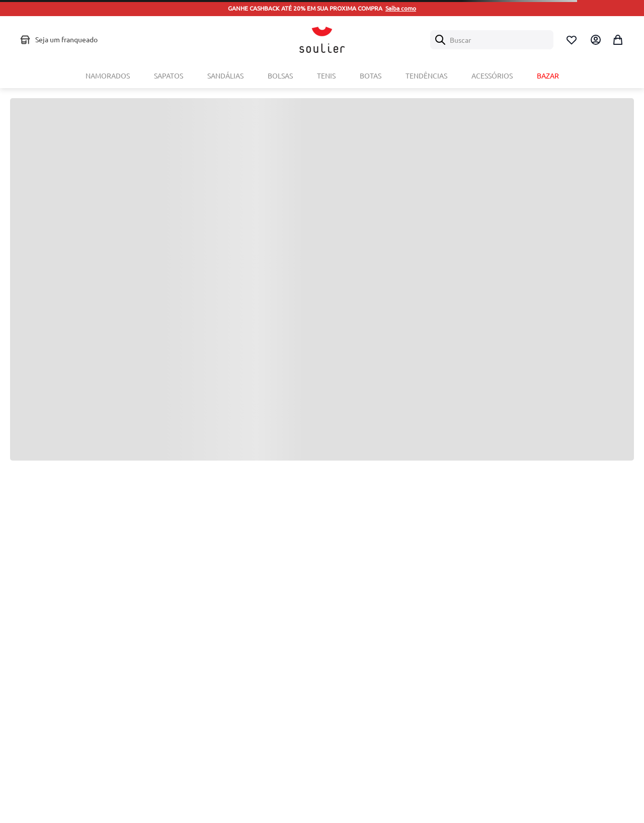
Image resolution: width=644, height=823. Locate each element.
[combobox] (492, 40)
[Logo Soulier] (322, 40)
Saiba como (401, 8)
